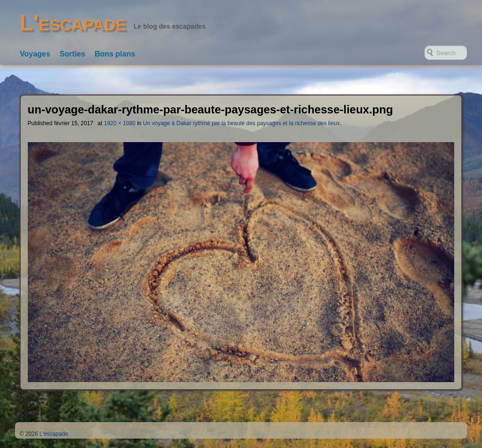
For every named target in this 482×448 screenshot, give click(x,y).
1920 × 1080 (120, 123)
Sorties (72, 54)
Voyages (35, 54)
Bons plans (115, 54)
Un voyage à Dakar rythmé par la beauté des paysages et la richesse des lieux (241, 123)
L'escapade (73, 23)
